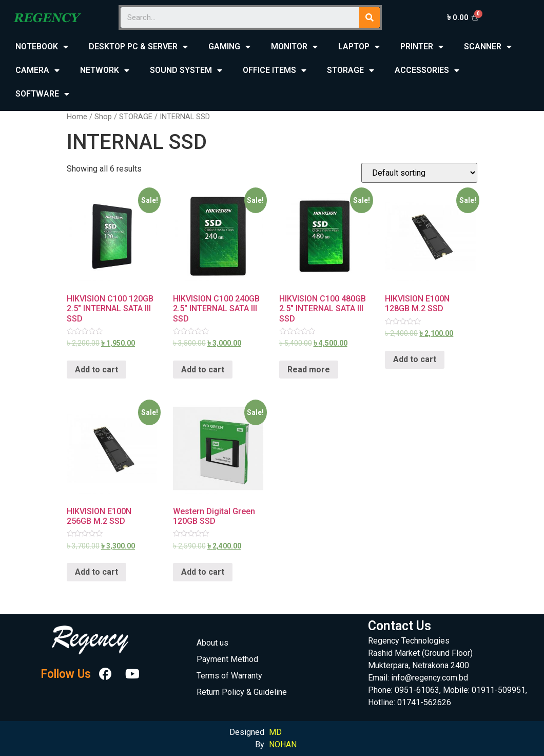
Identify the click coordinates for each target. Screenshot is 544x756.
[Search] (370, 17)
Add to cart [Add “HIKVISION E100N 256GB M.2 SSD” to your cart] (96, 572)
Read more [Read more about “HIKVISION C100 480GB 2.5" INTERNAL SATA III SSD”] (309, 370)
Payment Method (227, 659)
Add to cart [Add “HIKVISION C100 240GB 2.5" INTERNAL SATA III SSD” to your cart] (203, 370)
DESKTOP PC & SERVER (138, 47)
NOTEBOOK (42, 47)
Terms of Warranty (229, 676)
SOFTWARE (42, 94)
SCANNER (488, 47)
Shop (103, 117)
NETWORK (105, 71)
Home (77, 117)
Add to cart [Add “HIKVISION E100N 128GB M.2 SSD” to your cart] (415, 359)
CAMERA (37, 71)
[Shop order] (419, 173)
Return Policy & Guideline (242, 692)
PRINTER (422, 47)
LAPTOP (359, 47)
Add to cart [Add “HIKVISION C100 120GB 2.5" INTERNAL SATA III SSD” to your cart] (96, 370)
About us (212, 643)
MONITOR (294, 47)
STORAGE (351, 71)
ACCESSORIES (427, 71)
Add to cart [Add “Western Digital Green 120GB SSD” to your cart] (203, 572)
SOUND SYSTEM (186, 71)
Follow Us (66, 674)
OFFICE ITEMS (275, 71)
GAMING (229, 47)
